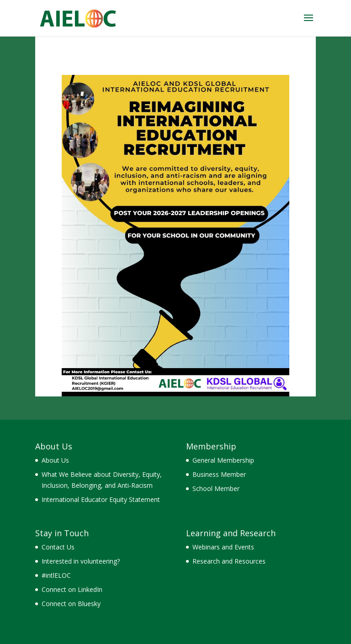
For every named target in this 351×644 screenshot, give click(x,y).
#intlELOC (56, 575)
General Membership (223, 460)
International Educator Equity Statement (101, 499)
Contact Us (58, 547)
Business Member (219, 474)
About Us (55, 460)
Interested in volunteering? (81, 561)
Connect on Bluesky (71, 604)
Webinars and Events (223, 547)
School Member (216, 488)
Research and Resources (229, 561)
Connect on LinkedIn (72, 589)
